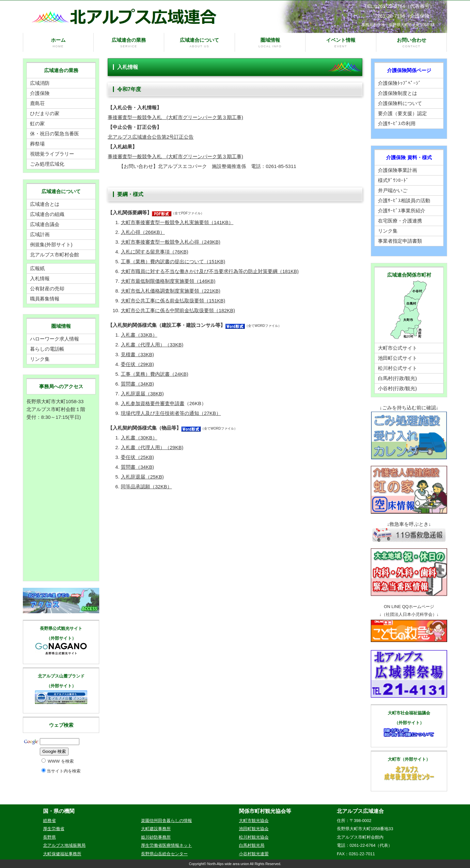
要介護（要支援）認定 (402, 113)
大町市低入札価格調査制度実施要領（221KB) (171, 291)
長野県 (49, 837)
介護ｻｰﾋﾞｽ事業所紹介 (402, 211)
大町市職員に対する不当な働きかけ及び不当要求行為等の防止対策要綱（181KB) (210, 271)
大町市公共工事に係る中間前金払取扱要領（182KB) (178, 310)
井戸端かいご (393, 190)
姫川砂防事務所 (156, 837)
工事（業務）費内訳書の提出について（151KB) (173, 261)
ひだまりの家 (45, 113)
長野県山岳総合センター (164, 854)
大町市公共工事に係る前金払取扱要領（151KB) (173, 301)
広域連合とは (45, 204)
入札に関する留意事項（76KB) (155, 252)
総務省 (49, 821)
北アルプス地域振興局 (64, 845)
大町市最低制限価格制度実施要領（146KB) (168, 281)
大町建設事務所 (156, 829)
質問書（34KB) (137, 384)
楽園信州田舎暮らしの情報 (166, 821)
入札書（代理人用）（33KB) (152, 345)
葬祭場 (37, 144)
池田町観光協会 (254, 829)
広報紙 (37, 268)
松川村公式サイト (398, 368)
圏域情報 (270, 43)
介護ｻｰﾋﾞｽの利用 (397, 123)
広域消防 (40, 83)
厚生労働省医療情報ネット (166, 845)
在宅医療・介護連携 (400, 221)
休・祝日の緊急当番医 (55, 134)
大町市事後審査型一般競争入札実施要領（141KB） (177, 222)
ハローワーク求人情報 (55, 339)
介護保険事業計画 (398, 170)
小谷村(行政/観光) (397, 388)
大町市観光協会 (254, 821)
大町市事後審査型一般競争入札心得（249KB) (171, 242)
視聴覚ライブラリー (52, 154)
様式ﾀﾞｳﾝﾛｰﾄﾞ (393, 180)
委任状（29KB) (137, 364)
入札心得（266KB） (143, 232)
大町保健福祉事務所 (62, 854)
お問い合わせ (412, 43)
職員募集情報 (45, 299)
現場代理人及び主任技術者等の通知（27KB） (171, 413)
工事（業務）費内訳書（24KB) (155, 374)
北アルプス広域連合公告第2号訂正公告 (151, 137)
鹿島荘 (37, 103)
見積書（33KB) (137, 354)
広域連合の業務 (129, 43)
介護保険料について (400, 103)
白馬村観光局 (252, 845)
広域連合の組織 (47, 214)
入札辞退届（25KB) (142, 477)
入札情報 (40, 278)
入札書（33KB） (139, 335)
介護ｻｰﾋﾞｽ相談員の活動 (404, 200)
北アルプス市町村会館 (55, 255)
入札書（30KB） (139, 438)
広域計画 (40, 234)
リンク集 (40, 359)
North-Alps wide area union (228, 864)
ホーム (58, 43)
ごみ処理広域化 (47, 164)
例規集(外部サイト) (51, 244)
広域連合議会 (45, 224)
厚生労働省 (54, 829)
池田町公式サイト (398, 358)
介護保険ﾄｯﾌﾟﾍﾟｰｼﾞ (399, 83)
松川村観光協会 (254, 837)
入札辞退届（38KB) (142, 394)
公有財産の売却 (47, 289)
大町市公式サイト (398, 348)
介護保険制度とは (398, 93)
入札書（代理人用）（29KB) (152, 447)
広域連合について (199, 43)
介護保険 (40, 93)
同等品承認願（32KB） (146, 487)
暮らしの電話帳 (47, 349)
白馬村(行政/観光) (397, 378)
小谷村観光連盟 (254, 854)
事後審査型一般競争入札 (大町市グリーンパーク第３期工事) (175, 117)
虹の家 (37, 123)
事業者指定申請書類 (400, 241)
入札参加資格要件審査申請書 (153, 403)
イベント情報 (341, 43)
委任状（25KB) (137, 457)
